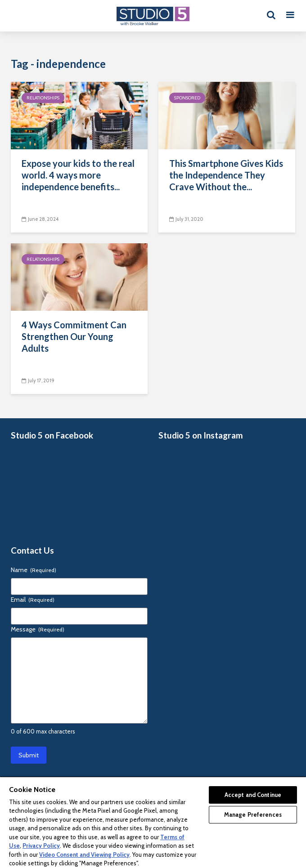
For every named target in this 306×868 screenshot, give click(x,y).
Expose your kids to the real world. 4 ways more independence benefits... (78, 175)
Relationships (43, 98)
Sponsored (187, 98)
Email (33, 600)
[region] (153, 822)
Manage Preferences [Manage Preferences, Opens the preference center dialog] (253, 814)
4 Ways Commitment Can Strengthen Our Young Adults (74, 336)
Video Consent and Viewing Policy (84, 855)
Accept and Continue (253, 795)
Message (38, 629)
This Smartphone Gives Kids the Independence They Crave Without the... (226, 175)
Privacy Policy (41, 846)
